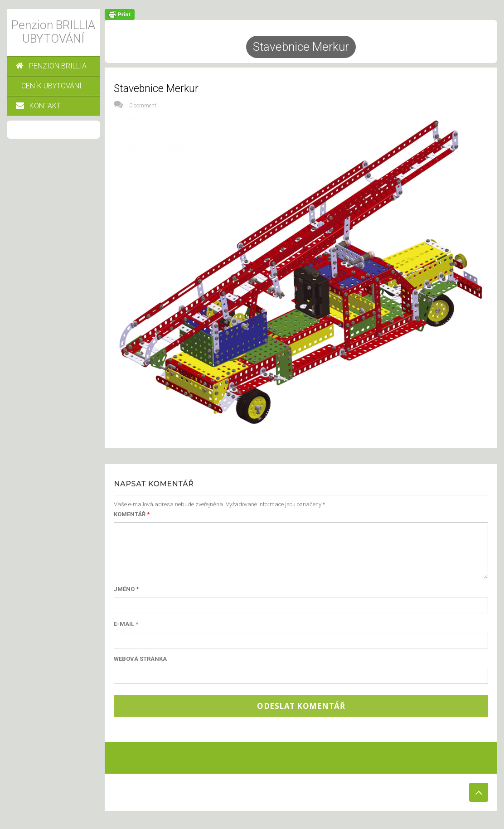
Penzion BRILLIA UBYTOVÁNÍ (53, 32)
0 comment (143, 106)
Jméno (126, 589)
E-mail (126, 624)
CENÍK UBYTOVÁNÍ (51, 86)
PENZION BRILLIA (51, 66)
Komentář (132, 514)
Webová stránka (140, 659)
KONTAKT (38, 106)
